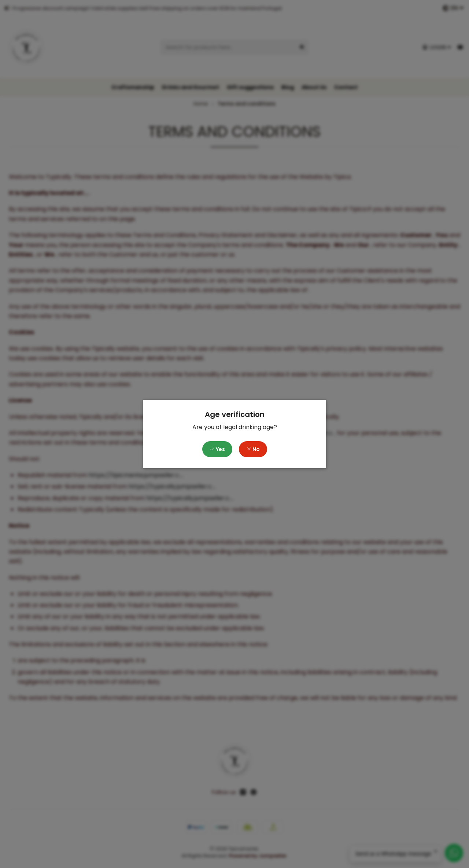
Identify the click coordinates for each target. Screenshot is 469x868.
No (253, 449)
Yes (217, 449)
